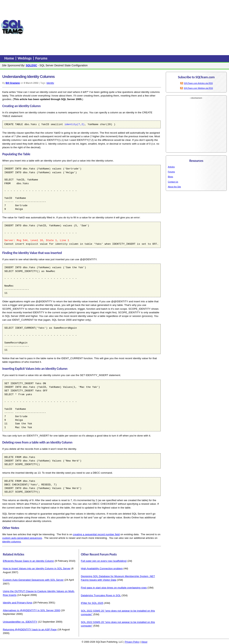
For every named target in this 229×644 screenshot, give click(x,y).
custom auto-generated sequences (22, 538)
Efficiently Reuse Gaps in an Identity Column (28, 561)
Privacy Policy (132, 642)
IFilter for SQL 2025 (92, 603)
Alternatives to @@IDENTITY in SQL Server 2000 (32, 610)
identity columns (12, 542)
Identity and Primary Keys (18, 603)
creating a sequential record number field (96, 534)
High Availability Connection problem (102, 568)
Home (10, 58)
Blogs (170, 177)
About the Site (174, 187)
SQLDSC (32, 65)
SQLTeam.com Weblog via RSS (198, 88)
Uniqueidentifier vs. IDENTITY (20, 622)
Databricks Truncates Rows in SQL (101, 595)
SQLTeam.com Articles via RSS (198, 83)
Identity (50, 83)
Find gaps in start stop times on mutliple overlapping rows (114, 588)
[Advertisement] (95, 27)
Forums (41, 58)
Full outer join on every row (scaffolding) (104, 561)
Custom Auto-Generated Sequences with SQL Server (33, 580)
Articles (171, 167)
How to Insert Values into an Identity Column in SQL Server (37, 568)
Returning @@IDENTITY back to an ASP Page (30, 630)
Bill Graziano (13, 83)
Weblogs (25, 58)
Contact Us (173, 182)
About (144, 642)
